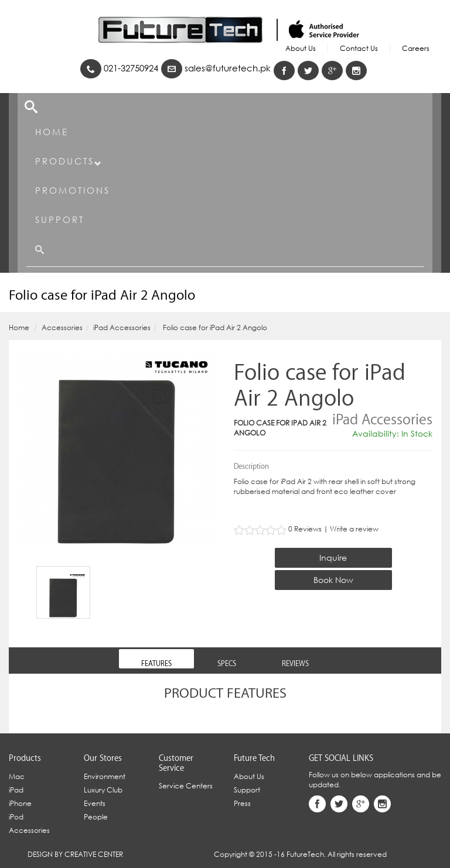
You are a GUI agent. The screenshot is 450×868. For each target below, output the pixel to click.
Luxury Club (103, 790)
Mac (17, 776)
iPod (16, 817)
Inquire (333, 557)
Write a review (354, 529)
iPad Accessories (122, 327)
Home (52, 132)
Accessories (62, 327)
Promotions (73, 190)
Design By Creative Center (75, 854)
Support (60, 219)
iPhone (20, 803)
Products (69, 161)
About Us (301, 48)
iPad (16, 790)
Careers (416, 48)
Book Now (333, 580)
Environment (105, 776)
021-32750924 (119, 68)
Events (95, 803)
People (96, 817)
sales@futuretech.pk (216, 68)
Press (242, 803)
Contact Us (359, 48)
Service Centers (186, 786)
